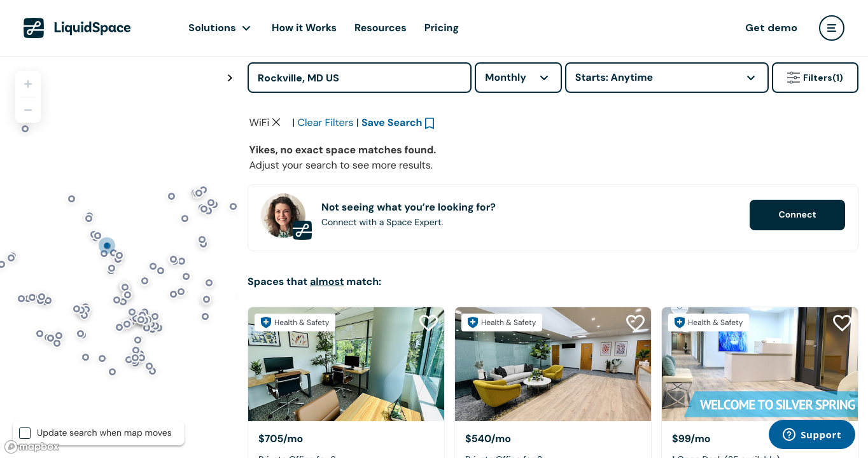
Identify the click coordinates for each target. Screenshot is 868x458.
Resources (381, 28)
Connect (797, 308)
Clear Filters (326, 215)
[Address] (360, 78)
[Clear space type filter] (276, 215)
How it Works (304, 28)
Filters (815, 78)
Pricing (442, 28)
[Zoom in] (28, 84)
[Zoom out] (28, 110)
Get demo (771, 28)
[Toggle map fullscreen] (230, 78)
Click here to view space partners (648, 149)
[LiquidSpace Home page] (77, 28)
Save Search (392, 215)
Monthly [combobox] (506, 77)
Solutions (212, 28)
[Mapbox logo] (32, 447)
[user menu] (832, 28)
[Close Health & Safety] (841, 122)
